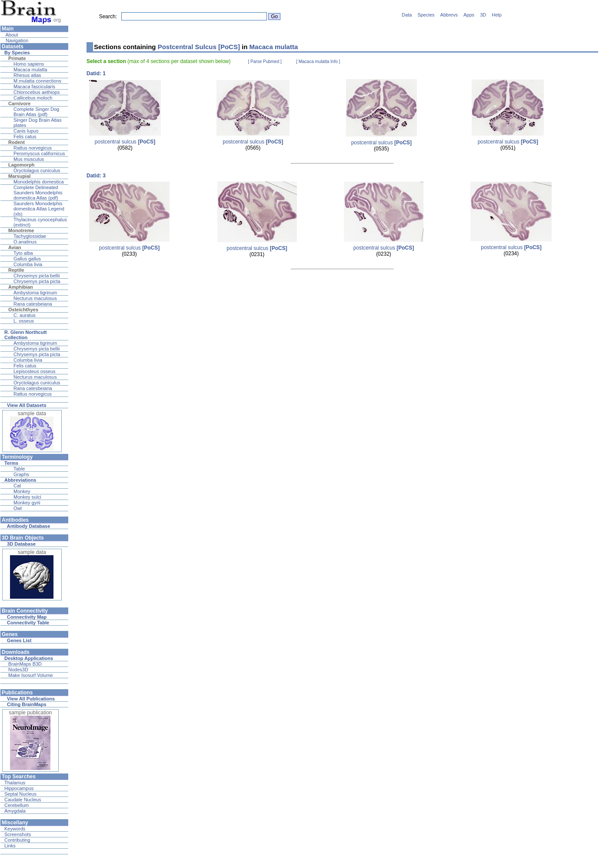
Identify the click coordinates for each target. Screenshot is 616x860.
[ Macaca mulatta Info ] (318, 62)
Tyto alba (23, 253)
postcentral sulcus (125, 142)
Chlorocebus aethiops (37, 92)
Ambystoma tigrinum (35, 293)
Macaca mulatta (30, 70)
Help (497, 15)
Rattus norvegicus (33, 148)
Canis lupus (26, 131)
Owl (18, 508)
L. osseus (24, 321)
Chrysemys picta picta (37, 281)
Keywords (15, 829)
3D (483, 15)
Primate (17, 58)
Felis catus (25, 137)
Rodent (17, 142)
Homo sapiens (29, 64)
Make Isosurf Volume (31, 675)
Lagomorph (22, 165)
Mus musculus (29, 159)
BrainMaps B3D (25, 664)
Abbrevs (449, 15)
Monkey (22, 491)
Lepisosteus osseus (35, 371)
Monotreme (21, 230)
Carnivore (19, 103)
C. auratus (25, 315)
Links (10, 846)
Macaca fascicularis (34, 87)
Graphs (21, 474)
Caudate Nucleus (23, 800)
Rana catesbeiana (33, 304)
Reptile (16, 270)
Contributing (17, 840)
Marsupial (19, 176)
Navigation (16, 40)
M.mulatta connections (37, 81)
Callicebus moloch (33, 98)
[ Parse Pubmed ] (265, 62)
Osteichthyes (23, 310)
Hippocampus (19, 788)
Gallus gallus (27, 259)
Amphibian (21, 287)
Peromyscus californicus (39, 153)
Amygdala (15, 811)
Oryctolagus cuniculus (37, 170)
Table (19, 469)
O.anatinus (25, 242)
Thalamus (15, 783)
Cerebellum (17, 805)
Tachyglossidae (30, 236)
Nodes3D (18, 670)
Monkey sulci (27, 497)
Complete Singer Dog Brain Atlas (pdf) (36, 112)
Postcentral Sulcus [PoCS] (199, 47)
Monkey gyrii (27, 503)
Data (407, 15)
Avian (15, 247)
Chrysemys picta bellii (37, 276)
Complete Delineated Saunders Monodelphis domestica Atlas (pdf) (38, 193)
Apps (469, 15)
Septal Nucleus (20, 794)
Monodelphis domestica (39, 182)
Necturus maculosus (35, 298)
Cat (17, 486)
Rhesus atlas (27, 75)
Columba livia (28, 264)
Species (426, 15)
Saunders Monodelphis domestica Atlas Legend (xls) (39, 209)
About (11, 35)
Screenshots (18, 834)
